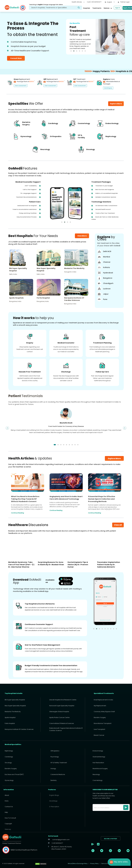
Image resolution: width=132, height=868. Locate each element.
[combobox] (111, 2)
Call (94, 2)
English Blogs (54, 795)
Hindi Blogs (53, 801)
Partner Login (124, 2)
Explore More (114, 458)
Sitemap (8, 829)
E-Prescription (54, 807)
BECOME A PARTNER (111, 839)
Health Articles (78, 2)
